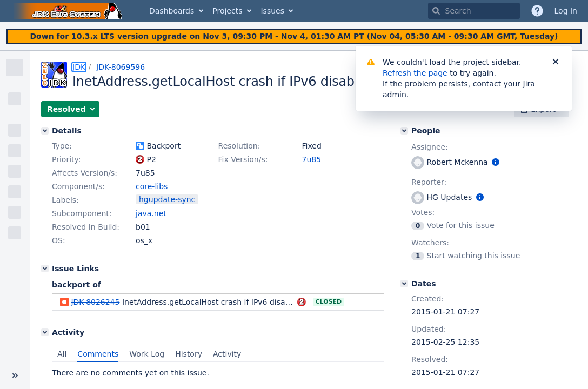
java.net (151, 213)
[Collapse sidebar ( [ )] (15, 375)
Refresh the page (415, 73)
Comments (98, 354)
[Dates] (404, 284)
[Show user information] (496, 162)
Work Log (147, 354)
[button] (70, 109)
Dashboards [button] (172, 11)
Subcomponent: (82, 213)
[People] (404, 131)
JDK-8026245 (95, 302)
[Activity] (45, 332)
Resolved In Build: (86, 227)
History (189, 354)
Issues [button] (272, 11)
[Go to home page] (69, 11)
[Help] (537, 11)
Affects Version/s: (85, 173)
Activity (227, 354)
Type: (62, 146)
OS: (59, 240)
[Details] (45, 131)
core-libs (152, 186)
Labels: (65, 200)
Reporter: (429, 182)
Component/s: (78, 186)
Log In (566, 11)
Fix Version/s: (243, 159)
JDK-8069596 (121, 67)
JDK (79, 67)
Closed (329, 302)
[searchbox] (474, 11)
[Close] (556, 62)
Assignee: (430, 147)
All (62, 354)
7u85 (312, 159)
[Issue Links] (45, 269)
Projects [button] (227, 11)
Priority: (66, 159)
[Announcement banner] (294, 36)
